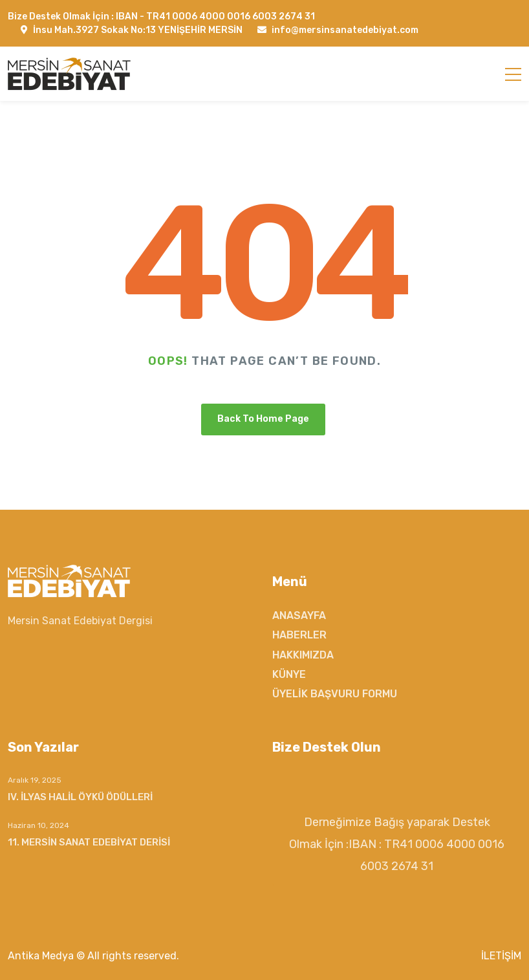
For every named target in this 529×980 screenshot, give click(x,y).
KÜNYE (289, 674)
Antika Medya (41, 956)
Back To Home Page (263, 419)
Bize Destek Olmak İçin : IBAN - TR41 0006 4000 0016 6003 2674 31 (161, 16)
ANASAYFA (299, 615)
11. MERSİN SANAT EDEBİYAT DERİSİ (89, 842)
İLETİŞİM (501, 956)
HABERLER (299, 635)
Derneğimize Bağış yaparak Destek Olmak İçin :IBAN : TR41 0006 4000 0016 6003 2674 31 (397, 844)
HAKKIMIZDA (303, 655)
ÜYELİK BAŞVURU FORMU (335, 694)
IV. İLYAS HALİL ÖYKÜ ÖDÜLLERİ (80, 797)
